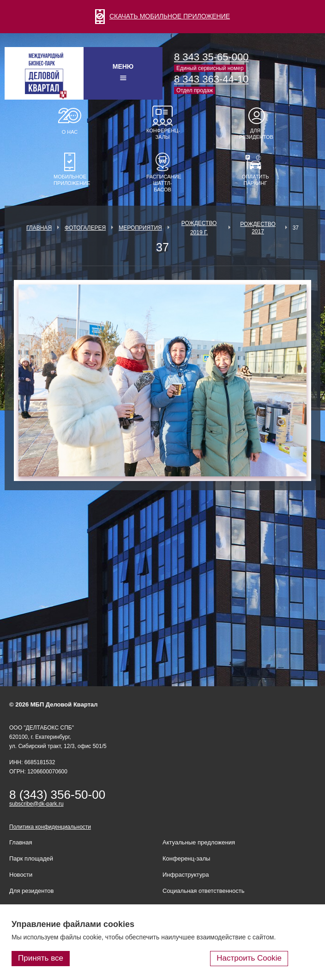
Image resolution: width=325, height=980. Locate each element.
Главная (39, 228)
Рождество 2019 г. (199, 228)
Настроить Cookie (249, 958)
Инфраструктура (186, 875)
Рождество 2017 (258, 228)
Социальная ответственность (204, 891)
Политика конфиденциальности (50, 827)
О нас (70, 132)
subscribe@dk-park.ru (36, 804)
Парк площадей (31, 858)
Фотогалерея (85, 228)
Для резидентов (255, 134)
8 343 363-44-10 (211, 79)
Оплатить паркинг (256, 180)
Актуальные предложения (199, 842)
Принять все (41, 958)
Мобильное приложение (70, 180)
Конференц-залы (162, 134)
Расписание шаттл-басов (162, 183)
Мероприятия (140, 228)
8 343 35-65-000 (211, 57)
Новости (21, 875)
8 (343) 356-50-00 (57, 795)
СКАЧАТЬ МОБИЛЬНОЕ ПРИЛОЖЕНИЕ (162, 16)
